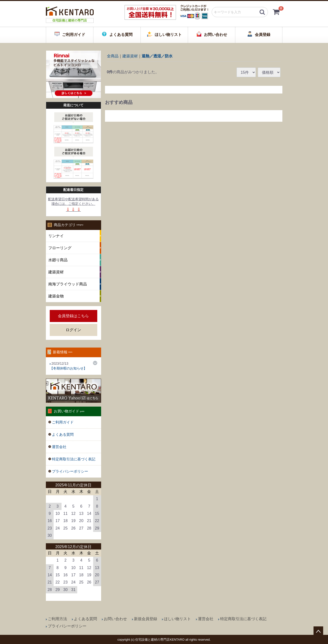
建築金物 (56, 296)
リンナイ (56, 236)
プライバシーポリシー (70, 471)
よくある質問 (121, 35)
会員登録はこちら (73, 316)
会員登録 (263, 35)
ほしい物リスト (168, 35)
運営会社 (59, 447)
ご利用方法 (57, 619)
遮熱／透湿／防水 (157, 56)
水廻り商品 (58, 260)
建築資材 (56, 272)
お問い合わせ (216, 35)
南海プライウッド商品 (68, 284)
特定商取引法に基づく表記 (74, 459)
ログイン (73, 330)
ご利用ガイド (74, 35)
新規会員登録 (146, 619)
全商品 (113, 56)
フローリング (60, 248)
